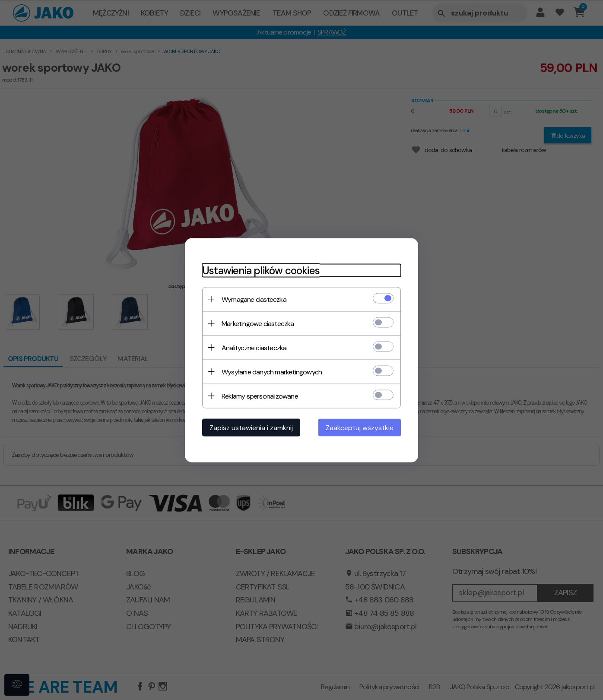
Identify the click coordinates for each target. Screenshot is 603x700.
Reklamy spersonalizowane (260, 396)
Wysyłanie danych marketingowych (272, 372)
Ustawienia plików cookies (261, 270)
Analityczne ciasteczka (254, 347)
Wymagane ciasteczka (254, 299)
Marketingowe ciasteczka (258, 323)
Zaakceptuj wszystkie (360, 427)
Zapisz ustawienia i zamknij (251, 427)
